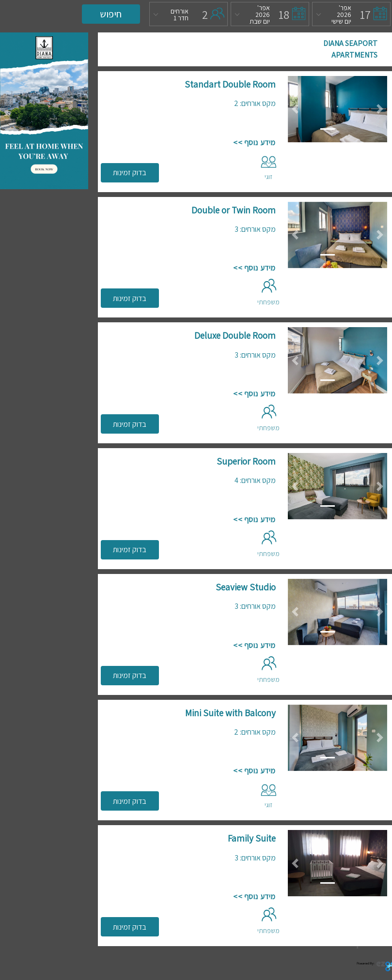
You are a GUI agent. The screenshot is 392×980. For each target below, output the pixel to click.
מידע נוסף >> (254, 143)
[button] (295, 109)
